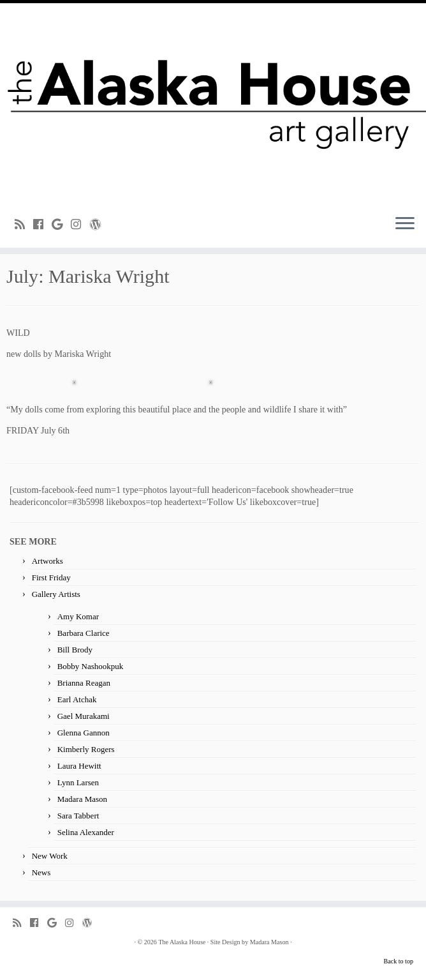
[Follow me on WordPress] (99, 225)
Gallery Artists (56, 594)
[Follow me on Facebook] (42, 225)
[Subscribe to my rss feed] (24, 225)
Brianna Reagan (84, 683)
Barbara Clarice (84, 633)
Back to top (399, 961)
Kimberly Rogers (86, 749)
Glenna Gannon (84, 733)
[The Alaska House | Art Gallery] (213, 104)
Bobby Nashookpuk (91, 666)
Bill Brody (75, 650)
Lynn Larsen (78, 782)
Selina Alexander (86, 832)
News (41, 872)
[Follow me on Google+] (61, 225)
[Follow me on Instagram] (80, 225)
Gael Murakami (84, 716)
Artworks (48, 561)
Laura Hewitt (79, 766)
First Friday (51, 577)
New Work (50, 856)
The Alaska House (182, 942)
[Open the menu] (405, 225)
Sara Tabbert (78, 816)
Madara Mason (82, 799)
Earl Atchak (77, 699)
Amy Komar (78, 616)
